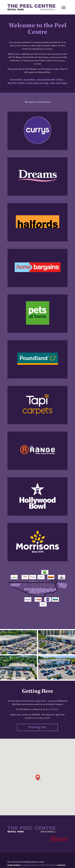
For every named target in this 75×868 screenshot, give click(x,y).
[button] (39, 777)
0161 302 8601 (47, 865)
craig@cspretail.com (31, 865)
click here (54, 709)
